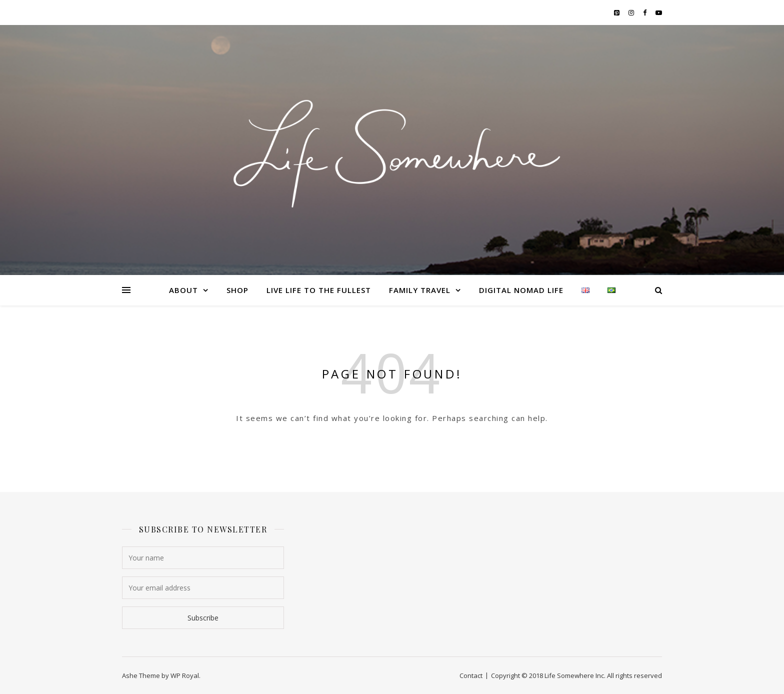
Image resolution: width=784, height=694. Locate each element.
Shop (237, 290)
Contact (471, 675)
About (183, 290)
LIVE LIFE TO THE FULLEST (319, 290)
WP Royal (185, 675)
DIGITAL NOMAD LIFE (521, 290)
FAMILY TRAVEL (420, 290)
